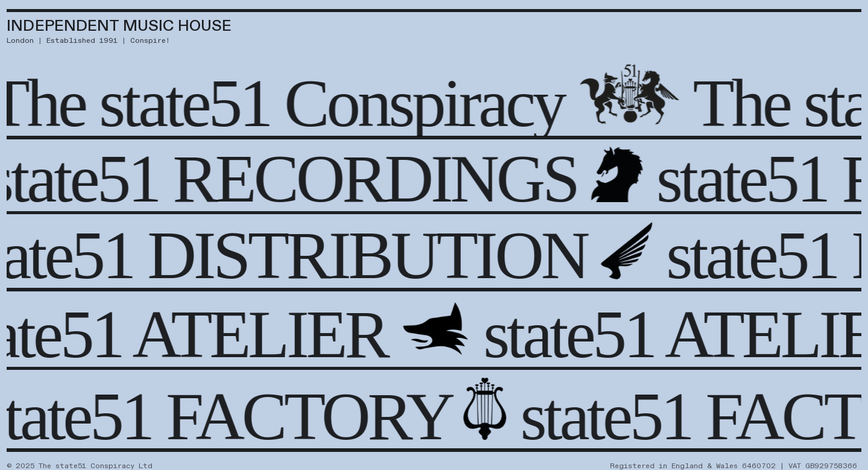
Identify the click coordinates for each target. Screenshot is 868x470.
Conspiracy (426, 103)
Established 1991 (82, 40)
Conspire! (150, 40)
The (743, 103)
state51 (186, 103)
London (20, 40)
